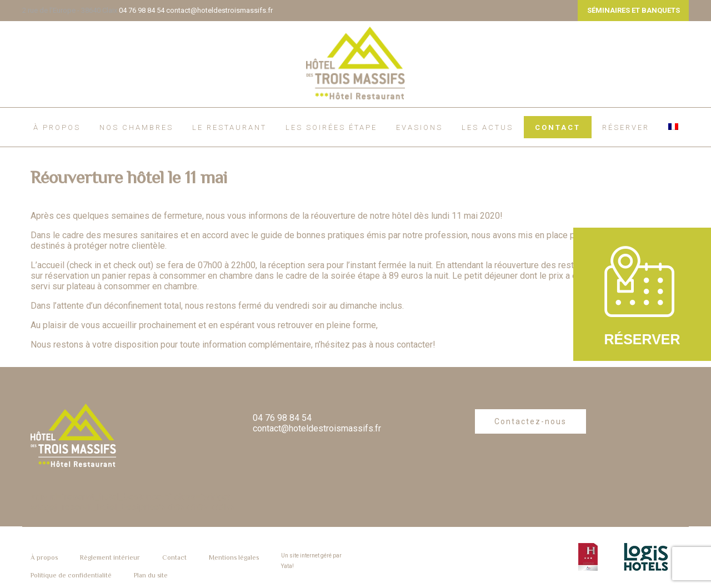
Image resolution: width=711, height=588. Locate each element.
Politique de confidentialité (71, 575)
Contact (558, 127)
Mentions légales (234, 557)
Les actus (487, 127)
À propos (57, 127)
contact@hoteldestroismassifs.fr (219, 10)
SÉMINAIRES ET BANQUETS (634, 10)
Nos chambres (136, 127)
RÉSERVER (626, 127)
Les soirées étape (331, 127)
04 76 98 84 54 (142, 10)
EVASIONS (419, 127)
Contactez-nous (530, 421)
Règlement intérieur (110, 557)
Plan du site (151, 575)
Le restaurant (229, 127)
